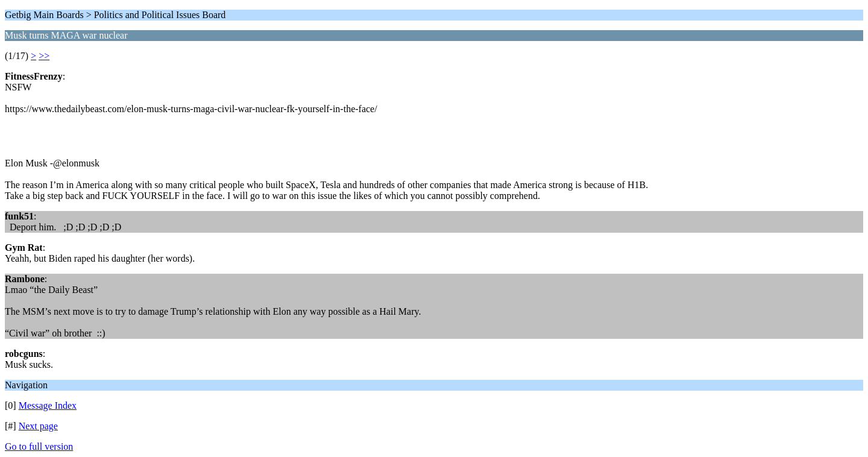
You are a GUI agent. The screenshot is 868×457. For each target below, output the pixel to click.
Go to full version (39, 446)
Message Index (48, 405)
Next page (38, 426)
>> (44, 56)
